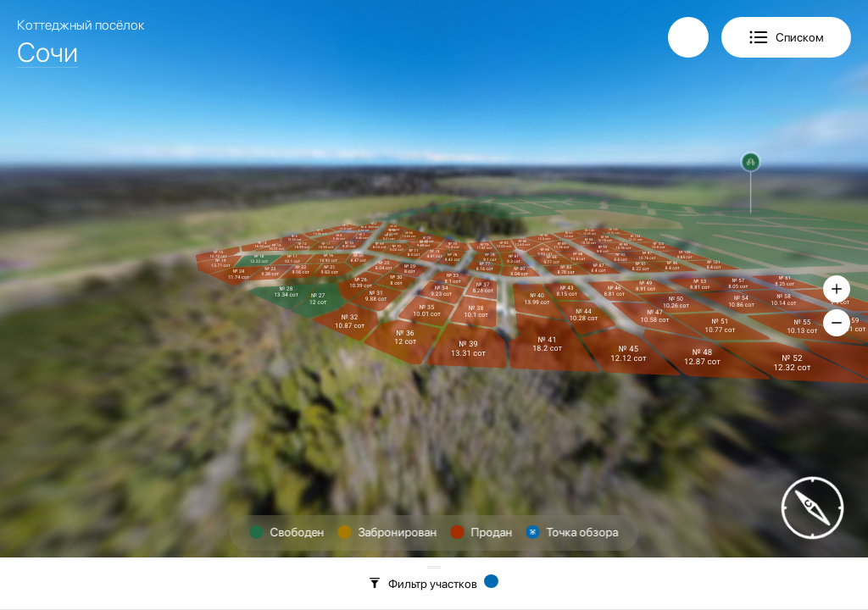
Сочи (47, 53)
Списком (800, 37)
